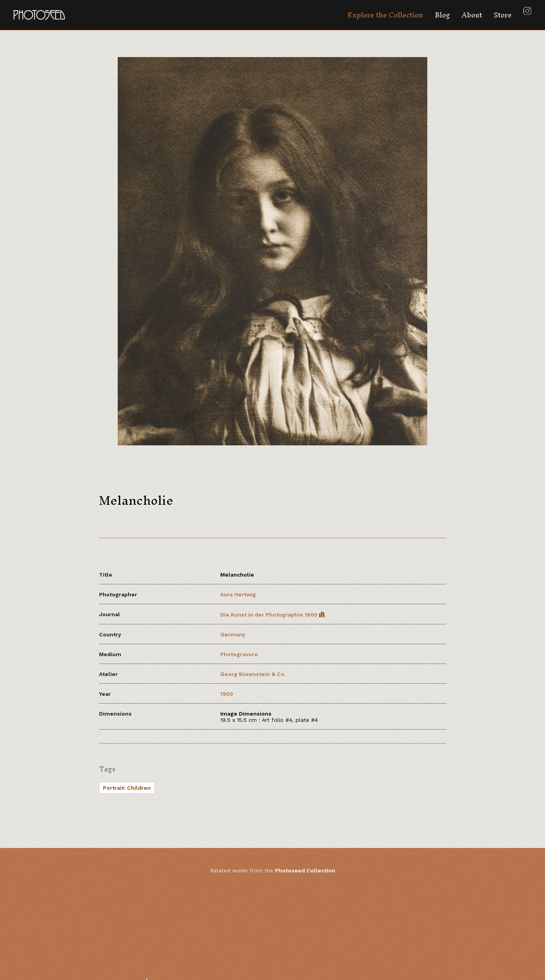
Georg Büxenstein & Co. (253, 674)
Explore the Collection (385, 15)
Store (503, 15)
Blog (442, 15)
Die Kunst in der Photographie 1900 (273, 615)
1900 (227, 694)
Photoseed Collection (305, 871)
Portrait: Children (127, 788)
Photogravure (239, 654)
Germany (233, 634)
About (472, 15)
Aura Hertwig (238, 594)
